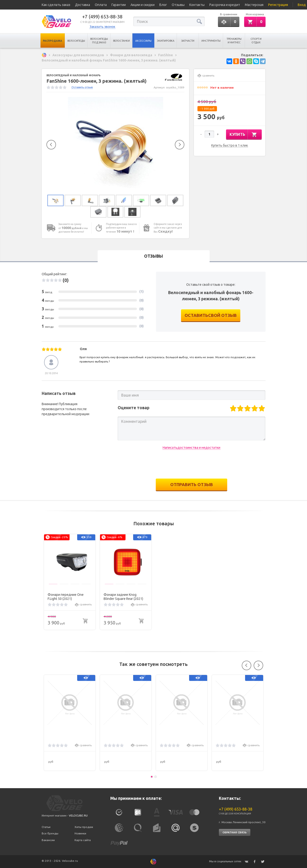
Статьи (46, 827)
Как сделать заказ (56, 5)
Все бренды (50, 834)
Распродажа (53, 41)
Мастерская (254, 5)
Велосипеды (76, 41)
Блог (163, 5)
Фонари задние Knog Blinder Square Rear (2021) (123, 597)
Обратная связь (235, 833)
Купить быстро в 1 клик (230, 146)
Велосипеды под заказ (99, 41)
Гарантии (119, 5)
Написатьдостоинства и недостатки (191, 449)
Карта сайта (83, 840)
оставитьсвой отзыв (211, 316)
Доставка (83, 5)
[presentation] (191, 465)
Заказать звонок (102, 27)
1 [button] (152, 777)
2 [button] (156, 777)
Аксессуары (143, 41)
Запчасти (188, 41)
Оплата (101, 5)
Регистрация (278, 5)
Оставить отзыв (82, 87)
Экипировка (166, 41)
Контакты (197, 5)
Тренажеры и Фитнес (234, 41)
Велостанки (121, 41)
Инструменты (211, 41)
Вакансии (48, 840)
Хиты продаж (84, 827)
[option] (116, 145)
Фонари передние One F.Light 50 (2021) (66, 597)
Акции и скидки (143, 5)
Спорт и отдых (256, 41)
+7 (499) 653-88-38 (102, 17)
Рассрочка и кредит (225, 5)
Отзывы (178, 5)
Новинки (80, 834)
